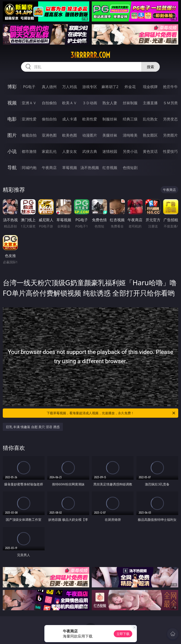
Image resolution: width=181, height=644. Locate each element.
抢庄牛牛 (170, 87)
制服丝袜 (110, 119)
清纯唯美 (130, 135)
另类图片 (170, 135)
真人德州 (49, 87)
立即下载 (123, 634)
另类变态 (170, 119)
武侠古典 (90, 151)
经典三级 (130, 119)
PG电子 (29, 87)
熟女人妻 (110, 103)
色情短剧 (130, 168)
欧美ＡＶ (70, 103)
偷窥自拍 (29, 135)
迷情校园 (110, 151)
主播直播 (150, 103)
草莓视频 (70, 168)
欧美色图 (70, 135)
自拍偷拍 (49, 103)
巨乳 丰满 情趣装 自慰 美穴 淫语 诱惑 (33, 427)
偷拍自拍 (49, 119)
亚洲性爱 (29, 119)
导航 (12, 167)
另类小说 (130, 151)
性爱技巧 (170, 151)
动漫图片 (90, 135)
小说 (12, 151)
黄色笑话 (150, 151)
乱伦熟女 (150, 119)
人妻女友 (70, 151)
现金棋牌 (150, 87)
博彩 (12, 87)
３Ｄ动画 (90, 103)
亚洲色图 (49, 135)
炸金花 (130, 87)
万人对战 (70, 87)
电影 (12, 119)
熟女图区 (150, 135)
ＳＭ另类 (170, 103)
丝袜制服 (130, 103)
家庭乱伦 (49, 151)
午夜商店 (49, 168)
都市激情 (29, 151)
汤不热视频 (90, 168)
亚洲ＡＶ (29, 103)
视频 (12, 103)
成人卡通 (70, 119)
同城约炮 (29, 168)
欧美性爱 (90, 119)
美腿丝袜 (110, 135)
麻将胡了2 (110, 87)
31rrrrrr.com (90, 55)
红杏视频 (110, 168)
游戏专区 (90, 87)
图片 (12, 135)
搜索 (150, 67)
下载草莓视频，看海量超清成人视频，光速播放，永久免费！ (111, 413)
